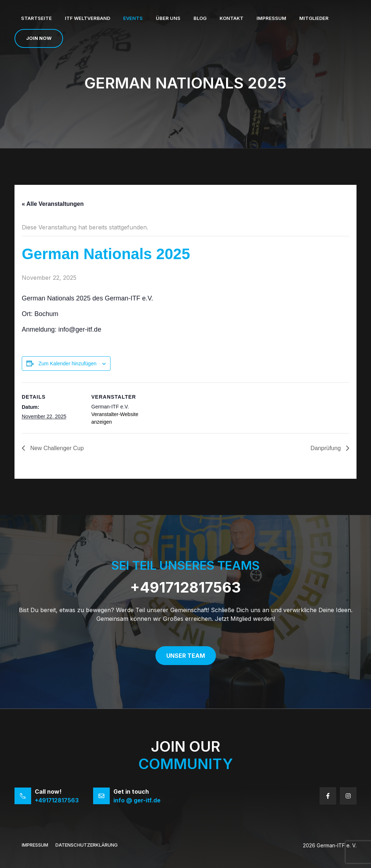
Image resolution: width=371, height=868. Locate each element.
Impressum (271, 18)
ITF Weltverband (87, 18)
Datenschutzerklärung (87, 845)
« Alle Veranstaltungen (53, 204)
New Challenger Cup (56, 448)
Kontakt (232, 18)
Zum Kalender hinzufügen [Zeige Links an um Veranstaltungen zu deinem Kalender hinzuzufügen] (67, 364)
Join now (39, 38)
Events (133, 18)
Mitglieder (314, 18)
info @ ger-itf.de (137, 800)
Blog (200, 18)
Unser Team (186, 656)
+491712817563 (185, 587)
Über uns (168, 18)
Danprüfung (326, 448)
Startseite (36, 18)
